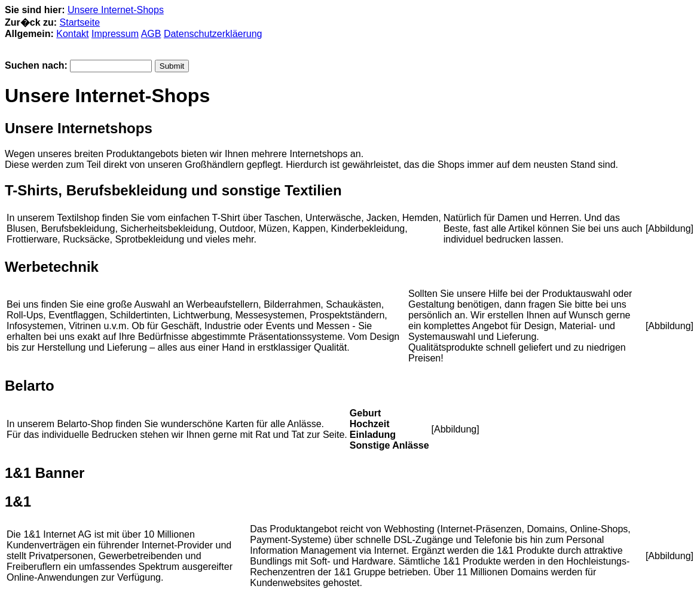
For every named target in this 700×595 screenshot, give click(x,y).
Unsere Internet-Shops (116, 10)
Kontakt (72, 34)
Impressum (115, 34)
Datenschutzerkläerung (213, 34)
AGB (151, 34)
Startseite (80, 22)
